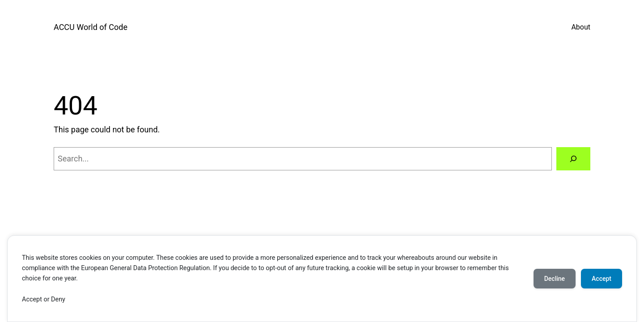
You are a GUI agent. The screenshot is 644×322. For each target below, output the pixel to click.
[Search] (573, 159)
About (581, 27)
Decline (555, 279)
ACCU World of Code (91, 27)
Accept (602, 279)
